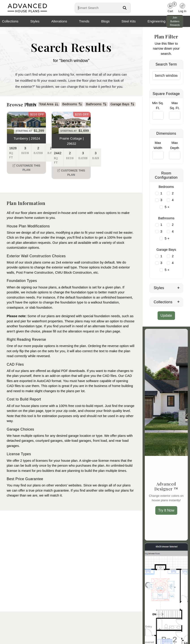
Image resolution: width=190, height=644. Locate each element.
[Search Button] (125, 8)
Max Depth (175, 145)
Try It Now (166, 510)
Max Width (158, 145)
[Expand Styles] (178, 288)
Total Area (49, 110)
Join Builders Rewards (175, 21)
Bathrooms (96, 110)
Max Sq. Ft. (175, 106)
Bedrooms (72, 110)
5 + (167, 207)
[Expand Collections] (178, 302)
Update (166, 315)
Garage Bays (122, 110)
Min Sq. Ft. (158, 106)
